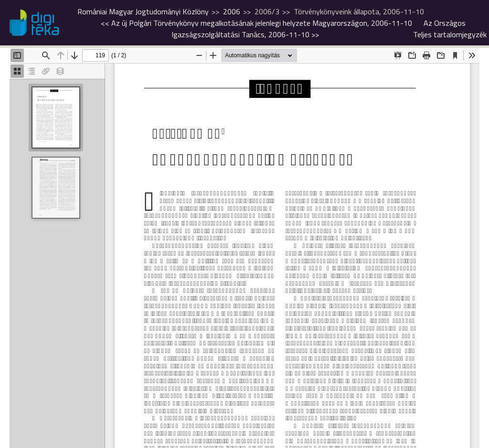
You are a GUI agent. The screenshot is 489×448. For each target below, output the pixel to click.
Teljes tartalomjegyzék (450, 34)
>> (319, 29)
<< (256, 23)
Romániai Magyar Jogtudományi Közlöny (143, 11)
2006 (232, 11)
